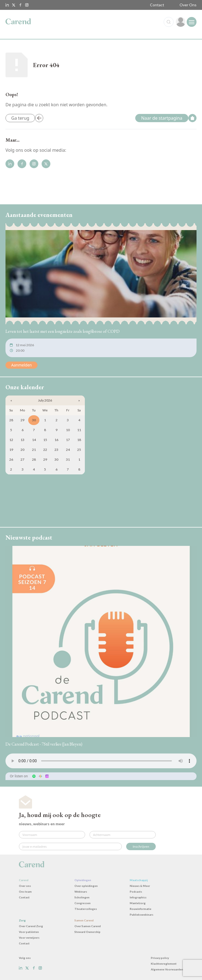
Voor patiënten (29, 932)
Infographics (138, 897)
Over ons (25, 886)
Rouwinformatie (141, 909)
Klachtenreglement (164, 964)
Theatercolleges (86, 909)
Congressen (83, 903)
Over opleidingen (86, 886)
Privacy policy (160, 958)
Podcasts (136, 892)
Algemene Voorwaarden (167, 969)
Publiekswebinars (142, 915)
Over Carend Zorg (31, 926)
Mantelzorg (138, 903)
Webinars (81, 892)
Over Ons (188, 5)
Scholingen (82, 897)
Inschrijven (141, 846)
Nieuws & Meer (140, 886)
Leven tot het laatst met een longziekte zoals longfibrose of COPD (63, 331)
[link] (181, 22)
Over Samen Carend (88, 926)
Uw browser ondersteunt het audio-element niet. (101, 761)
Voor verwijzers (29, 938)
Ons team (25, 892)
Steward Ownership (87, 932)
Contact (157, 5)
